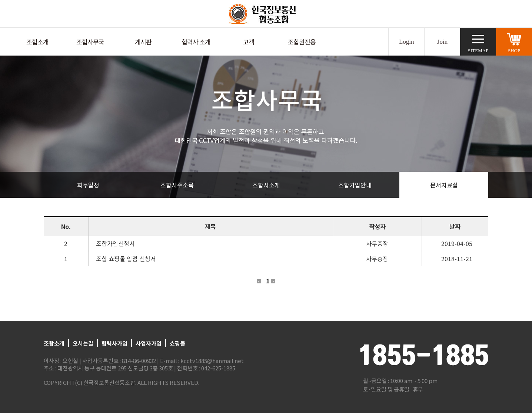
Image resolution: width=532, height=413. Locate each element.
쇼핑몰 (177, 343)
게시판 (143, 42)
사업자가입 (149, 343)
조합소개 (37, 42)
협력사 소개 (196, 42)
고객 (249, 42)
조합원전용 (302, 42)
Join (442, 42)
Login (407, 42)
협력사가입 (114, 343)
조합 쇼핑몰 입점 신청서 (126, 259)
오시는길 (83, 343)
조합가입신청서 (115, 243)
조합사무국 (90, 42)
